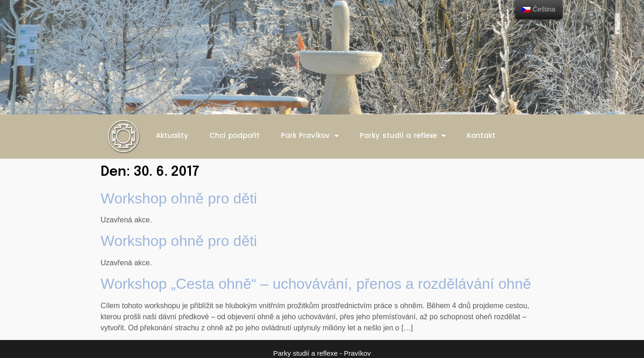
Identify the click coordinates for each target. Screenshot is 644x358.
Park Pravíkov (310, 136)
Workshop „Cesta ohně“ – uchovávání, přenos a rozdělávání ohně (316, 284)
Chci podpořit (235, 135)
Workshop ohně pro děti (179, 198)
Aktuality (172, 135)
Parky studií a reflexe (403, 136)
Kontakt (481, 135)
